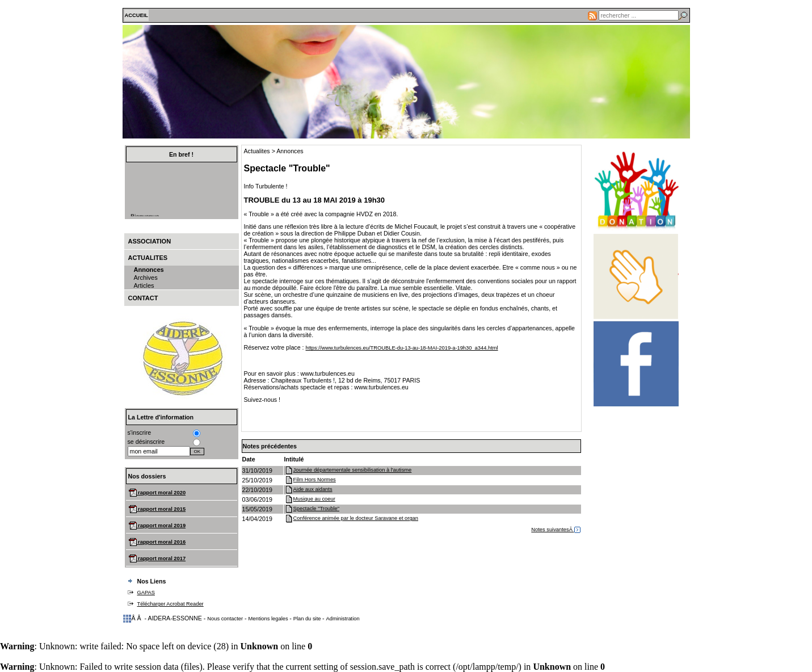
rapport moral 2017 (161, 558)
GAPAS (146, 593)
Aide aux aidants (308, 489)
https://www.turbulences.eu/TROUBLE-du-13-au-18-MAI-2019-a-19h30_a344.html (401, 348)
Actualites (148, 258)
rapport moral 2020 (161, 493)
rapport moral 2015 (161, 509)
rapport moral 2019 (161, 526)
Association (150, 241)
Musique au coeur (310, 499)
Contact (143, 298)
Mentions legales (269, 619)
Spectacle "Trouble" (312, 509)
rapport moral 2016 (161, 542)
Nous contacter (225, 619)
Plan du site (308, 619)
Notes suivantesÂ (556, 530)
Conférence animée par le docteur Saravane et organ (351, 518)
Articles (144, 285)
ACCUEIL (136, 15)
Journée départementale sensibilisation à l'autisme (348, 470)
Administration (343, 619)
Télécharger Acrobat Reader (171, 604)
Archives (146, 278)
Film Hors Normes (310, 480)
